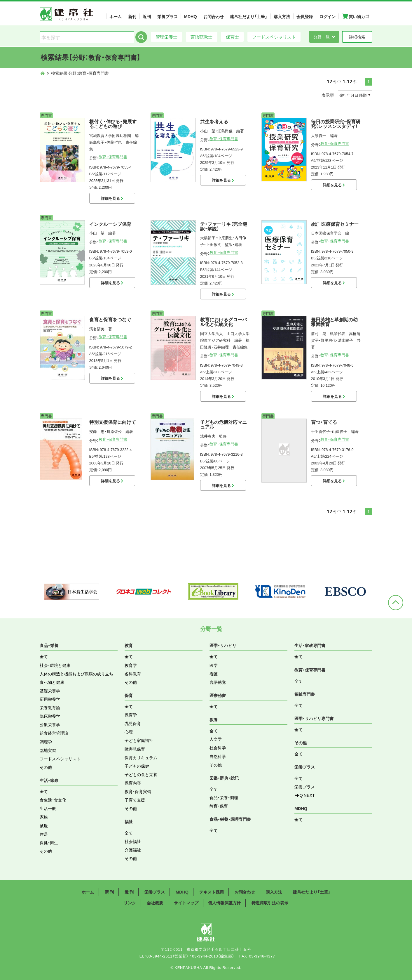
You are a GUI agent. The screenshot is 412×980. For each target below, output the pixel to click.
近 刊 (129, 892)
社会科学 (218, 747)
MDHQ (191, 16)
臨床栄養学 (50, 716)
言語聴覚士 (201, 37)
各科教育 (133, 674)
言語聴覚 (218, 682)
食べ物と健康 (52, 682)
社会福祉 (133, 841)
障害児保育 (135, 749)
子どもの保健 (137, 766)
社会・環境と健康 (55, 665)
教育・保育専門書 (113, 157)
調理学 (46, 742)
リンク (130, 903)
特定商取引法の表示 (270, 903)
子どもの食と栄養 (141, 774)
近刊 (147, 16)
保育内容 (133, 783)
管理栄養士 (166, 37)
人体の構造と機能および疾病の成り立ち (76, 674)
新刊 (132, 16)
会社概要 (155, 903)
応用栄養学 (50, 699)
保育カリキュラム (141, 757)
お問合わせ (214, 16)
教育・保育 (219, 806)
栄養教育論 (50, 707)
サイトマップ (186, 903)
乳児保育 (133, 723)
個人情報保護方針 (224, 903)
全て (44, 656)
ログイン (327, 16)
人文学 (216, 739)
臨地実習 (48, 750)
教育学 (131, 665)
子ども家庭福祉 (139, 740)
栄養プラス (167, 16)
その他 (46, 767)
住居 (44, 834)
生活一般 (48, 808)
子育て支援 (135, 800)
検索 (141, 37)
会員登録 (305, 16)
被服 (44, 825)
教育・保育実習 (138, 791)
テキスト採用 (212, 892)
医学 (214, 665)
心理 (129, 732)
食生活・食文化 (53, 800)
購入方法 (282, 16)
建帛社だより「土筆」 (249, 16)
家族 (44, 817)
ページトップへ (396, 603)
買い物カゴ (356, 16)
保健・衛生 (49, 842)
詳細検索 (357, 37)
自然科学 (218, 756)
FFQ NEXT (305, 795)
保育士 (232, 37)
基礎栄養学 (50, 691)
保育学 (131, 715)
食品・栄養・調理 (224, 797)
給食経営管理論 (54, 733)
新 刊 (109, 892)
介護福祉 (133, 850)
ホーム (116, 16)
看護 (214, 674)
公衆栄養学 (50, 724)
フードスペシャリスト (274, 37)
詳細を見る (112, 198)
